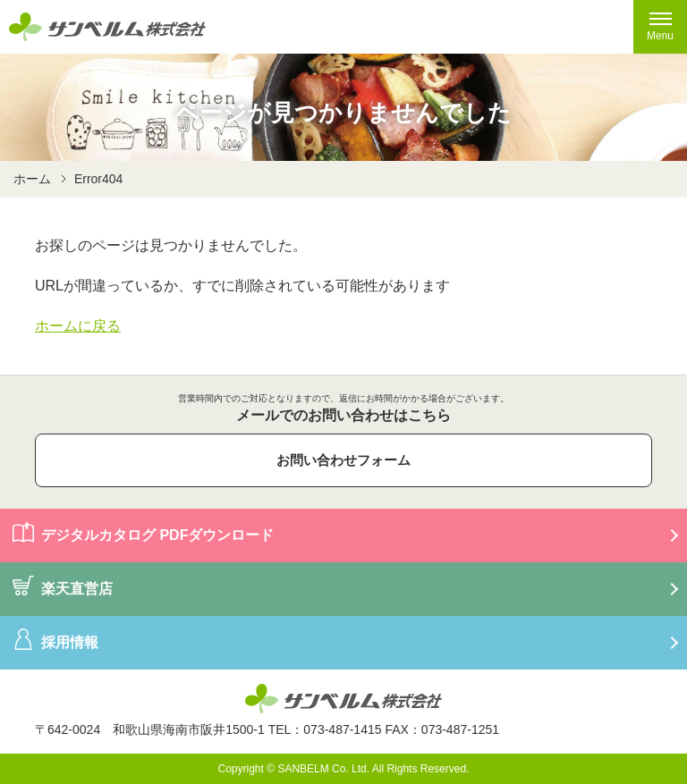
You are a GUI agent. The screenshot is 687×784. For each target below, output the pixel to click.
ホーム (32, 179)
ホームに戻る (78, 326)
